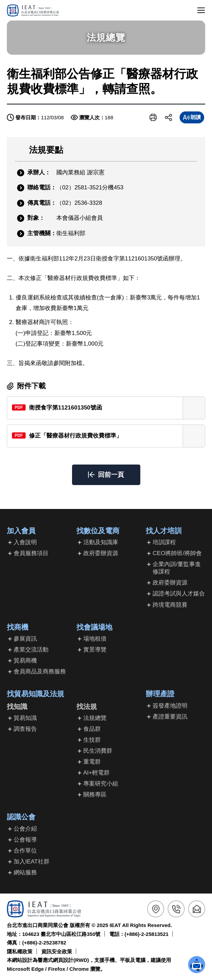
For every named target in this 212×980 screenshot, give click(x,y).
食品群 (92, 729)
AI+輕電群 (96, 773)
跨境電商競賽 (170, 605)
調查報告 (25, 729)
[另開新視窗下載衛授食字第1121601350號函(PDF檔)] (106, 408)
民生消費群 (98, 751)
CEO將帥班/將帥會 (177, 553)
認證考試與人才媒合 (179, 594)
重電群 (92, 762)
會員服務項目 (31, 553)
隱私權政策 (20, 951)
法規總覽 (95, 718)
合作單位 (25, 851)
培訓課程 (164, 542)
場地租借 (95, 639)
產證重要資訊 (170, 717)
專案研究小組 (101, 784)
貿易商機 (25, 661)
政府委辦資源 (101, 553)
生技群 (92, 740)
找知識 (17, 707)
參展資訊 (25, 639)
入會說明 (25, 542)
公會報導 (25, 840)
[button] (153, 117)
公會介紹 (25, 829)
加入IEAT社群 (32, 862)
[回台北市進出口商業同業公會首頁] (33, 10)
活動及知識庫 (101, 542)
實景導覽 (95, 650)
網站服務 (25, 872)
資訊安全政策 (57, 951)
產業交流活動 (31, 650)
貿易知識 (25, 718)
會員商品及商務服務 (40, 672)
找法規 (87, 707)
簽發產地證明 (170, 706)
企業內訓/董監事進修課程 (177, 568)
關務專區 (95, 795)
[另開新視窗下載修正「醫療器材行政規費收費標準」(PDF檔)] (106, 436)
